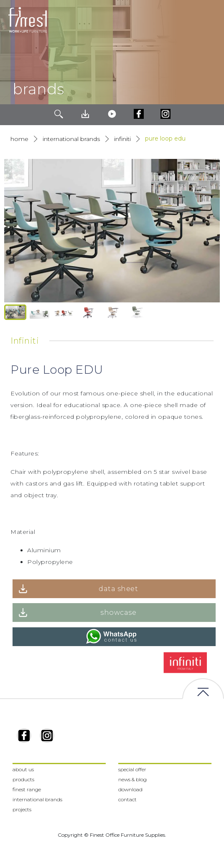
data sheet (118, 589)
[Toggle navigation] (211, 20)
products (23, 779)
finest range (27, 789)
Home (19, 139)
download (130, 789)
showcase (118, 613)
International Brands (71, 139)
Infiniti (122, 139)
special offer (132, 769)
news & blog (132, 779)
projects (22, 809)
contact (127, 799)
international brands (37, 799)
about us (23, 769)
